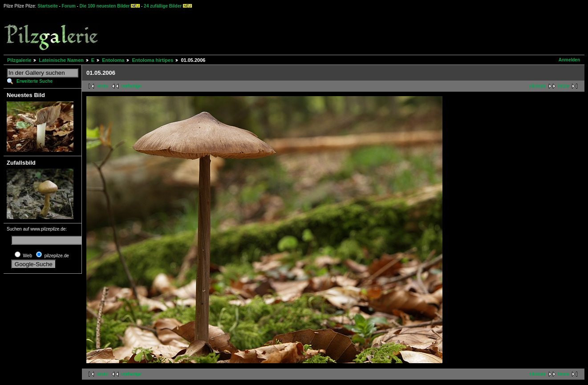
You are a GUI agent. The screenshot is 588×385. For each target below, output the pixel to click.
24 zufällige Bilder (163, 6)
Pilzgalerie (19, 60)
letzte (564, 86)
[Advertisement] (330, 31)
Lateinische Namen (61, 60)
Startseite (48, 6)
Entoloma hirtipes (152, 60)
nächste (538, 86)
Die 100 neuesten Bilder (105, 6)
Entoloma (113, 60)
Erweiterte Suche (34, 81)
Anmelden (569, 60)
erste (102, 86)
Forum (69, 6)
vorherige (131, 86)
